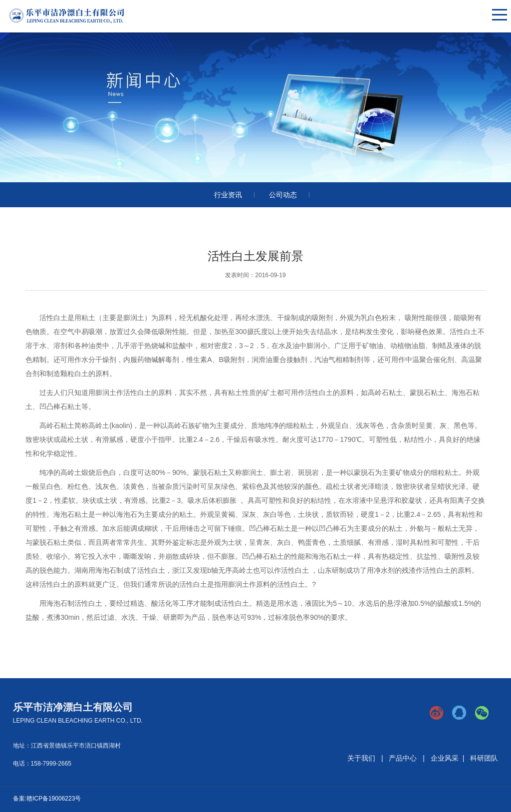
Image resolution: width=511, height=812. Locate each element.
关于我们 (361, 758)
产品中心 (403, 758)
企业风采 (445, 758)
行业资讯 (228, 195)
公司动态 (283, 195)
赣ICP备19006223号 (54, 799)
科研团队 (484, 758)
